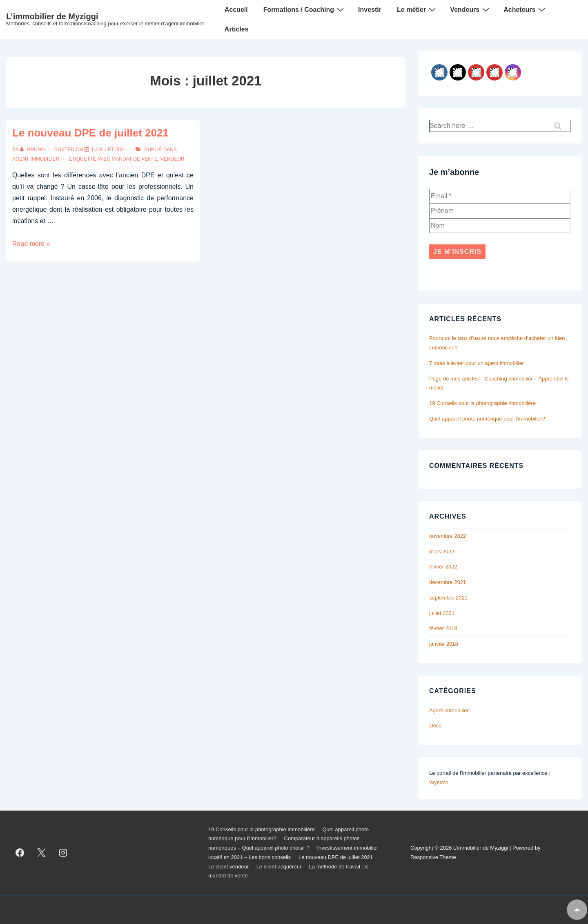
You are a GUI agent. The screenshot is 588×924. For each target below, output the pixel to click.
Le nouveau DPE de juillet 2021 (90, 133)
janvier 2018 (444, 644)
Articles (237, 29)
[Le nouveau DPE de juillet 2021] (109, 150)
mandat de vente (135, 159)
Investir (370, 10)
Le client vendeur (228, 867)
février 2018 (443, 628)
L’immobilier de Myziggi (52, 16)
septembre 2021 (448, 598)
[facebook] (20, 853)
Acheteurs (525, 9)
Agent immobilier (36, 159)
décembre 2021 (448, 582)
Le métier (417, 9)
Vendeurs (471, 9)
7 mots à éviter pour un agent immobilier (477, 363)
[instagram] (63, 853)
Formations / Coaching (305, 9)
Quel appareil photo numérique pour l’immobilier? (487, 419)
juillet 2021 (442, 613)
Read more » (31, 244)
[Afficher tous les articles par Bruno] (33, 150)
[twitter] (42, 853)
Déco (435, 726)
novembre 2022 (448, 536)
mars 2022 (442, 551)
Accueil (236, 10)
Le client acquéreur (279, 867)
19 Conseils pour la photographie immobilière (482, 403)
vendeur (173, 159)
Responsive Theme (433, 857)
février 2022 (443, 567)
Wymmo (439, 782)
